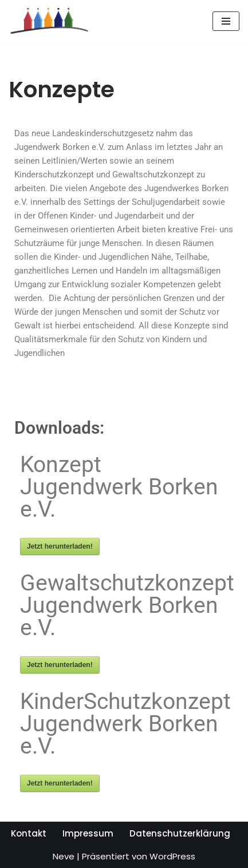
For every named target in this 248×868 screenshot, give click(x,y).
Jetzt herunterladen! (60, 546)
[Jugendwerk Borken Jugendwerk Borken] (49, 21)
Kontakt (29, 833)
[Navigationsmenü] (226, 21)
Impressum (88, 833)
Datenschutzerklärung (180, 833)
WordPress (172, 856)
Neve (64, 856)
